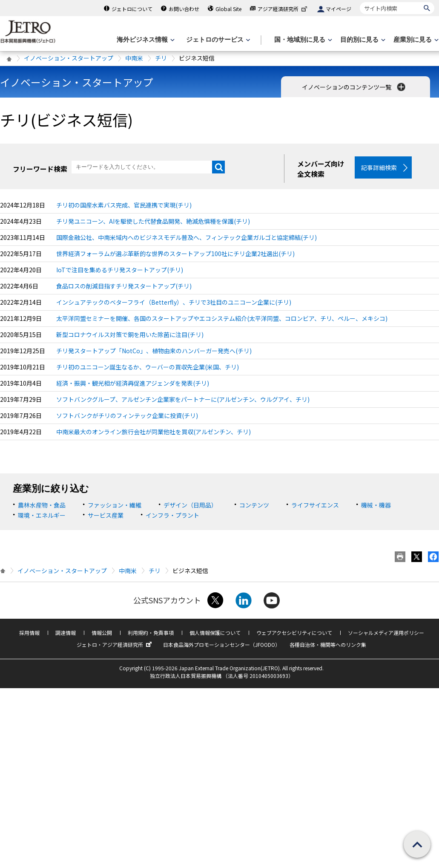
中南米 (134, 58)
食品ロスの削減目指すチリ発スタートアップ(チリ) (124, 287)
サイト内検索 (360, 2)
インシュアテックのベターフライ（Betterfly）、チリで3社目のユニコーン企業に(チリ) (174, 303)
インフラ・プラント (172, 516)
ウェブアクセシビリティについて (294, 633)
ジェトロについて (132, 9)
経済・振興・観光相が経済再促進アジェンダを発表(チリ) (133, 384)
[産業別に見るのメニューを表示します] (415, 40)
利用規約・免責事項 (151, 633)
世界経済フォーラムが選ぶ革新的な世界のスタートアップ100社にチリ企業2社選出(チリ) (175, 254)
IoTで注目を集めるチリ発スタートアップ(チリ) (120, 271)
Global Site (228, 9)
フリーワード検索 (40, 169)
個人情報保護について (215, 633)
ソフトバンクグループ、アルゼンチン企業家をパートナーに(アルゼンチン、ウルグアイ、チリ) (183, 400)
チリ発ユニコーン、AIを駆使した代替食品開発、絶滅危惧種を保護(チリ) (153, 222)
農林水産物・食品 (42, 505)
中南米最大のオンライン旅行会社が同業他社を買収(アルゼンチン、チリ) (154, 433)
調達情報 (66, 633)
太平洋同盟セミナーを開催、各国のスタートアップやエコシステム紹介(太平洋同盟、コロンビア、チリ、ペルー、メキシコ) (222, 319)
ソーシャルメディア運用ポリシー (386, 633)
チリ (161, 58)
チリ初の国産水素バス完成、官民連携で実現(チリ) (124, 206)
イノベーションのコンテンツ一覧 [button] (354, 87)
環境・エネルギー (42, 516)
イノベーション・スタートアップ (69, 58)
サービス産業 (106, 516)
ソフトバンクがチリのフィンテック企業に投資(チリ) (127, 416)
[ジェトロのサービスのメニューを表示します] (217, 40)
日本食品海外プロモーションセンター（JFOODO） (222, 645)
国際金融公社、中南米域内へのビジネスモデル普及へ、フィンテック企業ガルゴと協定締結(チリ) (187, 238)
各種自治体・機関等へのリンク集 (328, 645)
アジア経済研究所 (283, 9)
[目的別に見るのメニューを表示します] (362, 40)
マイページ (339, 9)
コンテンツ (254, 505)
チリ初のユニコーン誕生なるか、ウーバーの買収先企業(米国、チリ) (148, 368)
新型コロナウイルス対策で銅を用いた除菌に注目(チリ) (130, 335)
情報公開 (102, 633)
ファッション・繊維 (115, 505)
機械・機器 (376, 505)
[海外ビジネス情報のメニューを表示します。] (145, 40)
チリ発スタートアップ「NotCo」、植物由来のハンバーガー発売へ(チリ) (154, 352)
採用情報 (29, 633)
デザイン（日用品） (190, 505)
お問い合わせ (184, 9)
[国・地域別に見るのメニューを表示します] (302, 40)
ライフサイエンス (315, 505)
